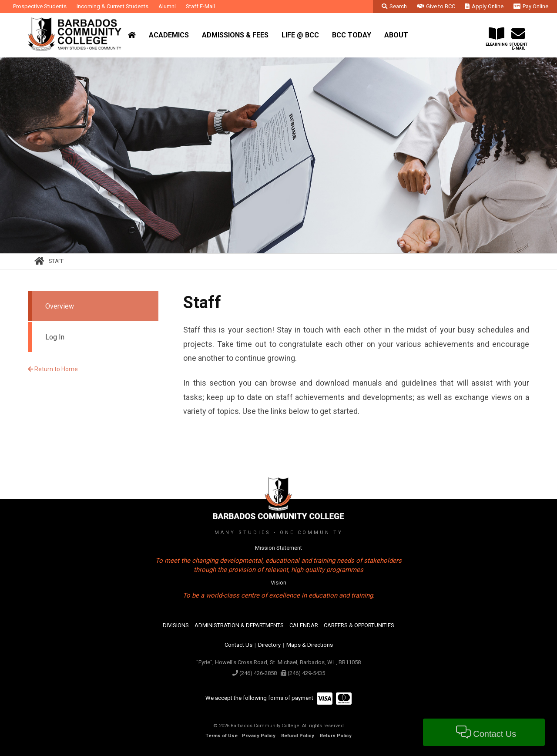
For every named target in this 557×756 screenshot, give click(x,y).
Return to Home (53, 369)
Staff (56, 261)
